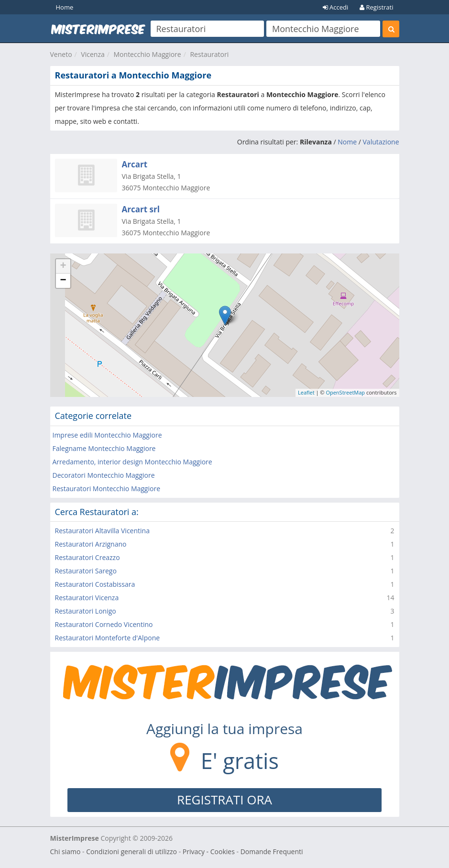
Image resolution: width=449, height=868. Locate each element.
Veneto (61, 54)
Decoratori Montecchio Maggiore (104, 475)
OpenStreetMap (345, 392)
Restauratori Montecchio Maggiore (107, 489)
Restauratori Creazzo (88, 557)
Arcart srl (141, 209)
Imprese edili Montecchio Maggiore (107, 435)
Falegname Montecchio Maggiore (104, 448)
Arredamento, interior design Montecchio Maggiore (132, 462)
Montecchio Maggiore (148, 54)
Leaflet (306, 392)
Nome (347, 142)
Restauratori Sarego (86, 571)
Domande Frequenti (272, 852)
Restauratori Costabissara (95, 584)
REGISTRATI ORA (224, 800)
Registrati (376, 7)
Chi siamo (66, 852)
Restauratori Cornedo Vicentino (104, 624)
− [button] (63, 281)
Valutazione (381, 142)
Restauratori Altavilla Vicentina (102, 531)
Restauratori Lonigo (86, 611)
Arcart (135, 164)
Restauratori (209, 54)
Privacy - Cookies (209, 852)
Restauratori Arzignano (91, 544)
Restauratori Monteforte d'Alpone (108, 638)
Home (65, 7)
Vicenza (93, 54)
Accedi (336, 7)
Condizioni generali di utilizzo (131, 852)
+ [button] (63, 266)
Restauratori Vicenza (87, 598)
